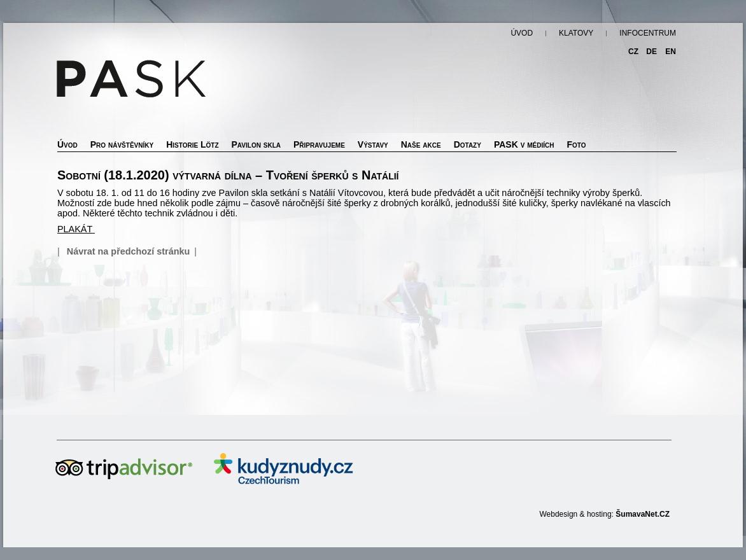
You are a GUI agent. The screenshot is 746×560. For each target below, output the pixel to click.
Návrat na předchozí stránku (129, 251)
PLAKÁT (76, 229)
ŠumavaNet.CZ (643, 514)
